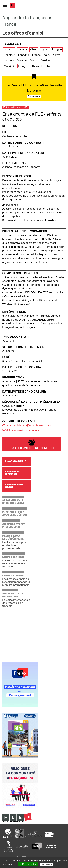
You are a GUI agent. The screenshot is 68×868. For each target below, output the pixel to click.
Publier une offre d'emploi (32, 445)
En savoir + (34, 97)
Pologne (23, 66)
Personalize (47, 864)
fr (13, 5)
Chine (34, 50)
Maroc (34, 61)
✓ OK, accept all (28, 864)
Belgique (9, 50)
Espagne (24, 55)
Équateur (9, 55)
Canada (22, 50)
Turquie (51, 66)
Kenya (56, 55)
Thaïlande (38, 66)
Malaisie (22, 61)
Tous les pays (12, 44)
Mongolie (10, 66)
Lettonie (9, 61)
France (36, 55)
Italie (47, 55)
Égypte (45, 50)
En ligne (57, 50)
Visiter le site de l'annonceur (21, 431)
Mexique (46, 61)
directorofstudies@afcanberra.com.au (27, 425)
